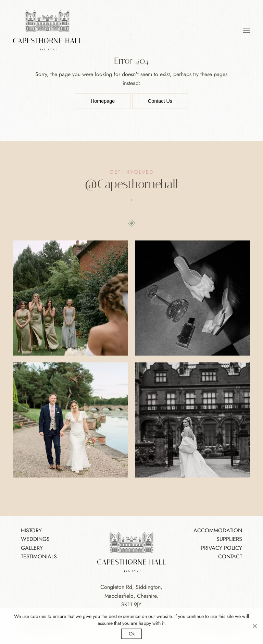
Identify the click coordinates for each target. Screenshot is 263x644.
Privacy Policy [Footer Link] (222, 548)
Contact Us (160, 101)
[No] (254, 626)
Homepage (103, 101)
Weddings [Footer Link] (35, 539)
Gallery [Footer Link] (32, 548)
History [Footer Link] (31, 530)
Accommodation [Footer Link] (218, 530)
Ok (132, 634)
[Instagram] (131, 184)
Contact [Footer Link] (230, 556)
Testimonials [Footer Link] (39, 556)
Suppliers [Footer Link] (229, 539)
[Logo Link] (47, 30)
